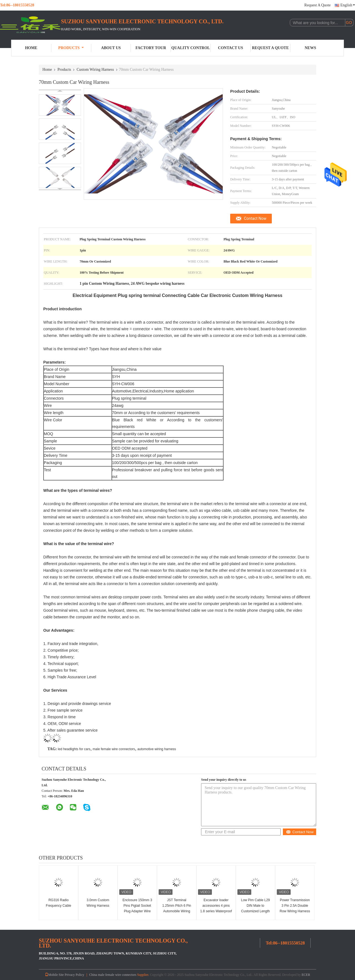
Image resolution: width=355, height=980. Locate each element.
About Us (111, 48)
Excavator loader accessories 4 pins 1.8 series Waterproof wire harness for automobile (216, 911)
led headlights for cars (74, 749)
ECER (306, 975)
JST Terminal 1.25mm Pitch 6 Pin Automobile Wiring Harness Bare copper (177, 908)
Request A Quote (317, 5)
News (310, 48)
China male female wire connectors (113, 975)
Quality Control (191, 48)
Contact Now (255, 218)
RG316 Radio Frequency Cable (58, 903)
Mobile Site (54, 975)
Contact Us (230, 48)
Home (31, 48)
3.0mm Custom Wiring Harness (98, 903)
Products (71, 48)
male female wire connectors (114, 749)
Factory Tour (151, 48)
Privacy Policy (74, 975)
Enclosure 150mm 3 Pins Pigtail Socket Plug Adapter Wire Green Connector (137, 908)
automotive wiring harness (157, 749)
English (348, 5)
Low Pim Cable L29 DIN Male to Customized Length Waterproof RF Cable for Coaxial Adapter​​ (256, 911)
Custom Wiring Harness (95, 70)
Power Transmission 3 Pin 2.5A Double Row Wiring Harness (295, 906)
